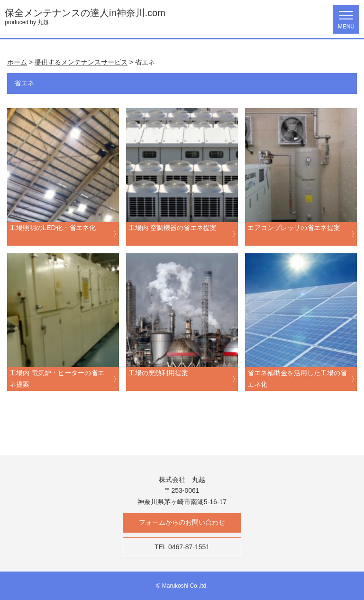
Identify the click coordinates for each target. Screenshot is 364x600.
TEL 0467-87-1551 (182, 547)
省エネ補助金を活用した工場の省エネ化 (297, 378)
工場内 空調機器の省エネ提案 (173, 228)
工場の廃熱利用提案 (158, 373)
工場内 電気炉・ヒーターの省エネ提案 (57, 378)
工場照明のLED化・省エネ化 (53, 228)
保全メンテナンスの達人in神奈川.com (85, 13)
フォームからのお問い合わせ (182, 522)
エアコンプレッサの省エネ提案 (294, 228)
